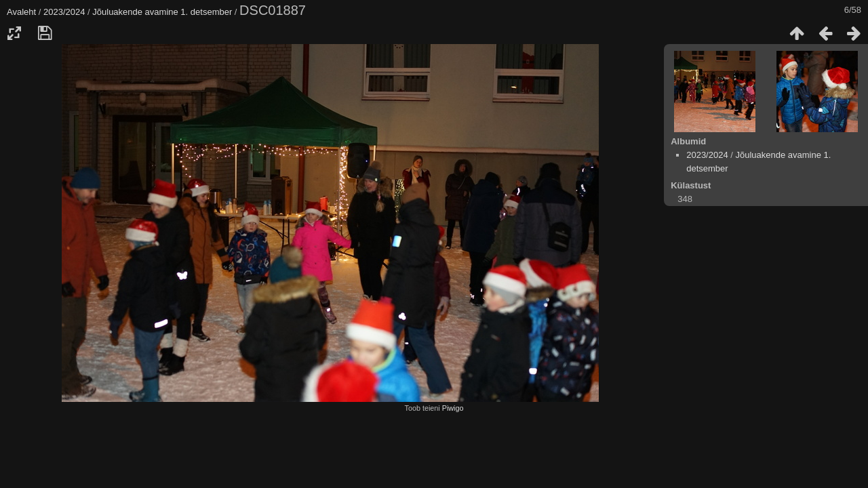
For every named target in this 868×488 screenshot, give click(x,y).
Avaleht (21, 12)
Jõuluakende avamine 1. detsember (162, 12)
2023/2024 (64, 12)
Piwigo (453, 408)
